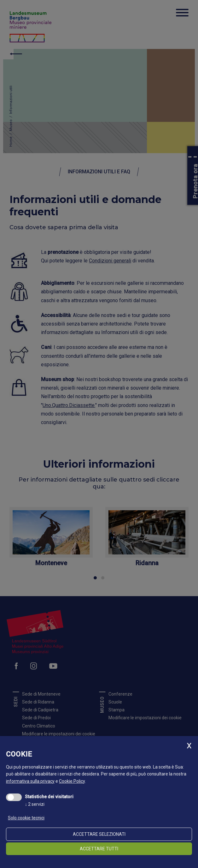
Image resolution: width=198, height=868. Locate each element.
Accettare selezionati (99, 834)
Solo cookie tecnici (26, 818)
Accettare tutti (99, 849)
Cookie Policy (72, 781)
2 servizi (35, 804)
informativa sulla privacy (30, 781)
